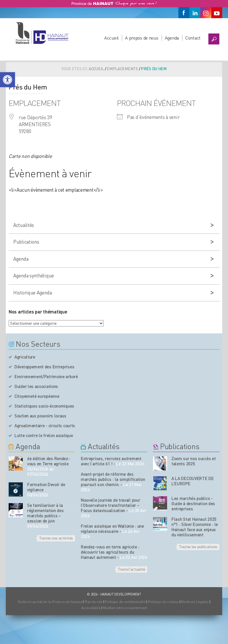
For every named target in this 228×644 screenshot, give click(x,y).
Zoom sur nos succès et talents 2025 (194, 461)
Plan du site (94, 602)
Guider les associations (36, 386)
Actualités (24, 225)
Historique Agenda (32, 292)
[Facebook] (184, 13)
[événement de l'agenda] (16, 463)
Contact (193, 38)
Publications (26, 242)
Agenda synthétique (34, 275)
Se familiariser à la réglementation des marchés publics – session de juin (45, 513)
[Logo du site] (42, 33)
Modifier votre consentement (125, 608)
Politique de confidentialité (126, 602)
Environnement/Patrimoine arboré (46, 376)
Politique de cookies (163, 602)
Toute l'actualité (131, 569)
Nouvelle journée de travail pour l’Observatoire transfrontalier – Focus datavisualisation (110, 505)
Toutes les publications (198, 546)
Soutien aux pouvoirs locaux (40, 416)
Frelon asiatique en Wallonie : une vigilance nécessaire (112, 529)
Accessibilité (91, 608)
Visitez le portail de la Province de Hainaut (50, 602)
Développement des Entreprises (44, 367)
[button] (8, 80)
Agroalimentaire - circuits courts (45, 425)
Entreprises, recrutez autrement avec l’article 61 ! (111, 461)
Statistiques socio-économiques (44, 406)
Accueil (111, 38)
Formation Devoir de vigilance (46, 487)
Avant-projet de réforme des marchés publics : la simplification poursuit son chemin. (113, 479)
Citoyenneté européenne (37, 396)
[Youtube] (217, 13)
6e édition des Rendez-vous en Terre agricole (48, 461)
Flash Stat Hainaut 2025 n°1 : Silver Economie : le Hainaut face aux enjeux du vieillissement (195, 527)
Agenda (172, 38)
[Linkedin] (195, 13)
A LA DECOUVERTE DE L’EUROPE (193, 481)
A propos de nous (142, 38)
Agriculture (25, 357)
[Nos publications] (160, 463)
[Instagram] (206, 13)
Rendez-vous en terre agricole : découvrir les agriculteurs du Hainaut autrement (110, 552)
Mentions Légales (195, 602)
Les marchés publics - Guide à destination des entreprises (193, 503)
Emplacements (122, 68)
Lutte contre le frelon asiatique (44, 435)
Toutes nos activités (56, 538)
